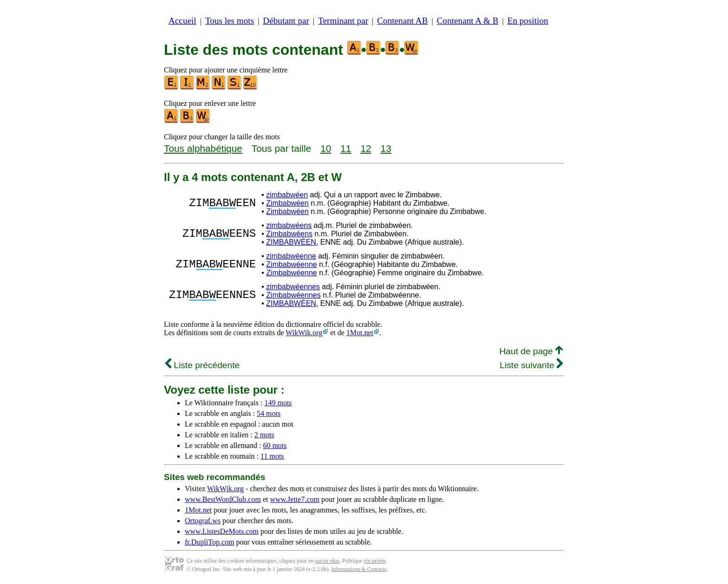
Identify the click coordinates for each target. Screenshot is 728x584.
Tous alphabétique (203, 148)
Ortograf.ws (203, 521)
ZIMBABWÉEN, (292, 242)
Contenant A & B (468, 21)
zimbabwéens (289, 225)
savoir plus (327, 561)
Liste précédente (202, 365)
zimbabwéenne (291, 256)
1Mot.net (360, 333)
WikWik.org (304, 333)
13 (386, 148)
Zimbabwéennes (293, 295)
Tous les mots (230, 21)
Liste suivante (531, 365)
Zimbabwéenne (291, 264)
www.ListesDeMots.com (222, 531)
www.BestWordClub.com (223, 499)
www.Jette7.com (295, 499)
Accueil (182, 21)
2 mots (264, 435)
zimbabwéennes (293, 287)
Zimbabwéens (289, 234)
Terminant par (343, 21)
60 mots (275, 445)
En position (528, 21)
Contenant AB (402, 21)
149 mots (278, 403)
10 (326, 148)
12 (366, 148)
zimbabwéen (287, 195)
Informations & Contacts (359, 569)
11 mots (272, 456)
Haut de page (531, 351)
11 (346, 148)
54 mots (269, 413)
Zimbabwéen (287, 203)
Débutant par (286, 21)
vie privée (375, 561)
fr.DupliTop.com (209, 542)
